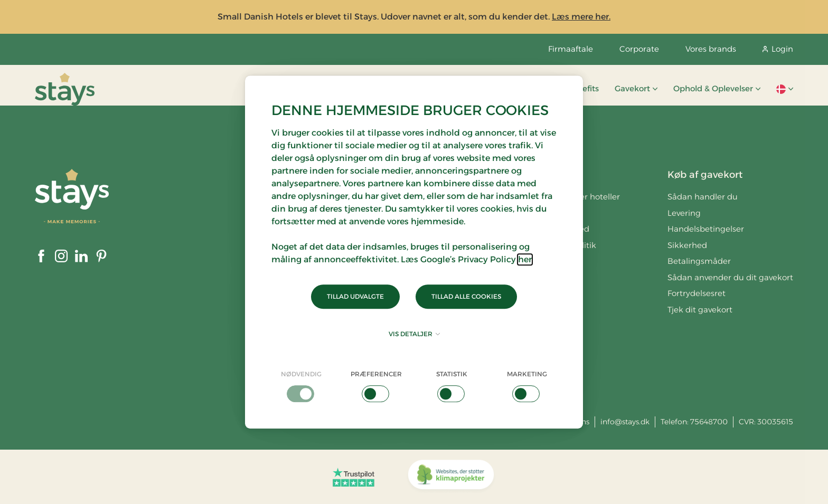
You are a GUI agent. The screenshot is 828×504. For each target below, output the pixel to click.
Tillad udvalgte (355, 296)
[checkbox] (301, 386)
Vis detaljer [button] (414, 334)
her (525, 259)
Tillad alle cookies (466, 296)
